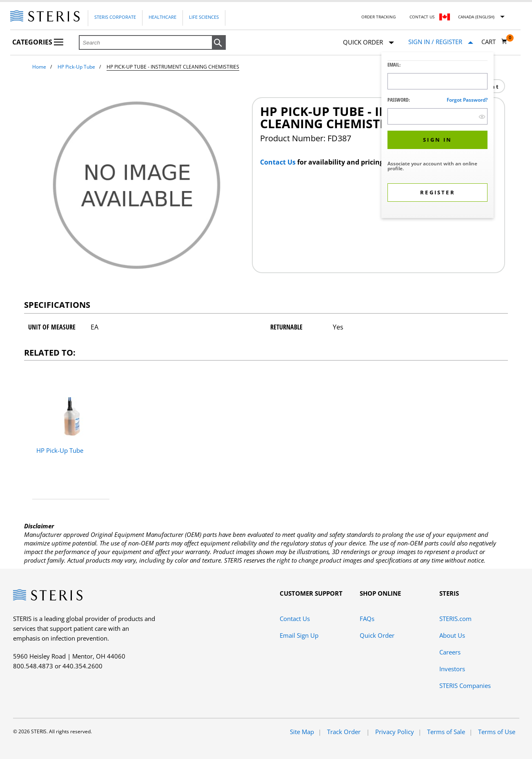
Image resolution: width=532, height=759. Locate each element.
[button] (219, 43)
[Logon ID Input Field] (437, 81)
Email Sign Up (299, 635)
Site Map (302, 732)
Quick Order (368, 43)
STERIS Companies (465, 686)
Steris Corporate (115, 17)
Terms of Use (497, 732)
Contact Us (422, 17)
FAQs (367, 619)
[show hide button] (482, 117)
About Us (452, 635)
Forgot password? (467, 100)
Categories (38, 42)
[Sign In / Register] (441, 42)
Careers (450, 652)
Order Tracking (378, 17)
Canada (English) (476, 17)
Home (39, 67)
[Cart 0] (494, 42)
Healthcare (162, 17)
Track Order (345, 732)
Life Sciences (204, 17)
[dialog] (437, 136)
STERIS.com (455, 619)
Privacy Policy (395, 732)
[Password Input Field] (437, 116)
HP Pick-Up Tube (76, 67)
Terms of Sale (446, 732)
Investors (452, 669)
